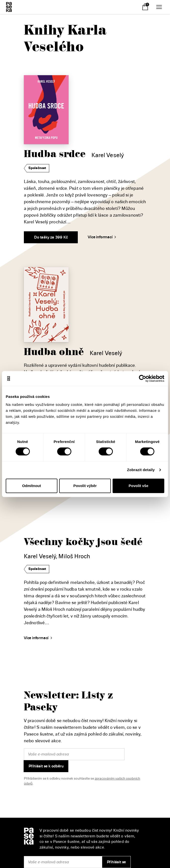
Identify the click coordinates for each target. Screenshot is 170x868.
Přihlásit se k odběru (46, 766)
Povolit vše (139, 486)
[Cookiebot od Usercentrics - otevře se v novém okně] (143, 378)
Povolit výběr (85, 486)
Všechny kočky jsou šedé (83, 542)
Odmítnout (32, 486)
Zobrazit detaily (141, 470)
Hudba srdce (55, 154)
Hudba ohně (54, 352)
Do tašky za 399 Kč (51, 237)
